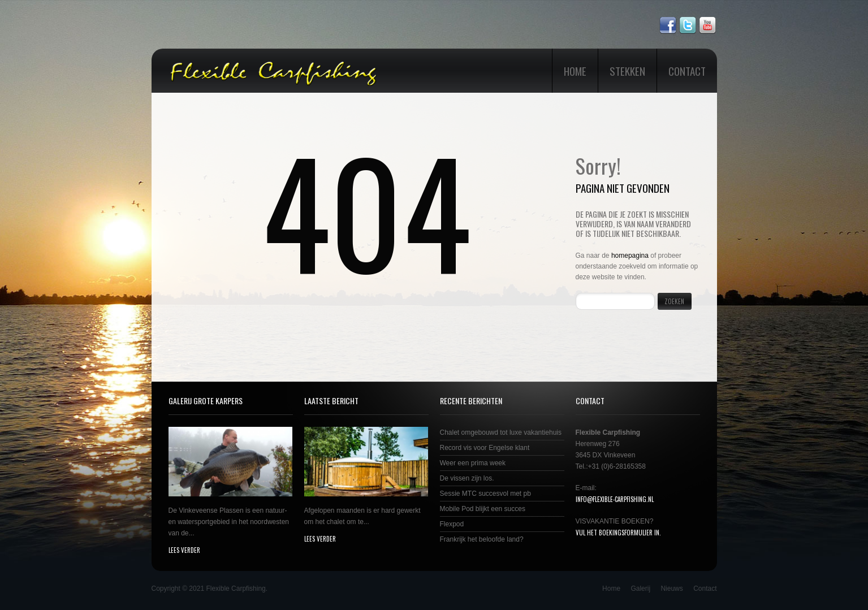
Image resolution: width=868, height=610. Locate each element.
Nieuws (671, 589)
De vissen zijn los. (467, 478)
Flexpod (452, 524)
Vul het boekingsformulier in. (618, 533)
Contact (687, 71)
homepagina (630, 256)
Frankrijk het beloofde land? (482, 539)
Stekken (627, 71)
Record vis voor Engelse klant (485, 448)
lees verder (184, 550)
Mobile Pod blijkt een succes (483, 509)
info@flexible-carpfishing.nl (615, 499)
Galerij (640, 589)
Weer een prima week (473, 463)
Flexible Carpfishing (236, 589)
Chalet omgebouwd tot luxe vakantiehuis (501, 432)
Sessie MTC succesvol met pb (485, 494)
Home (575, 71)
